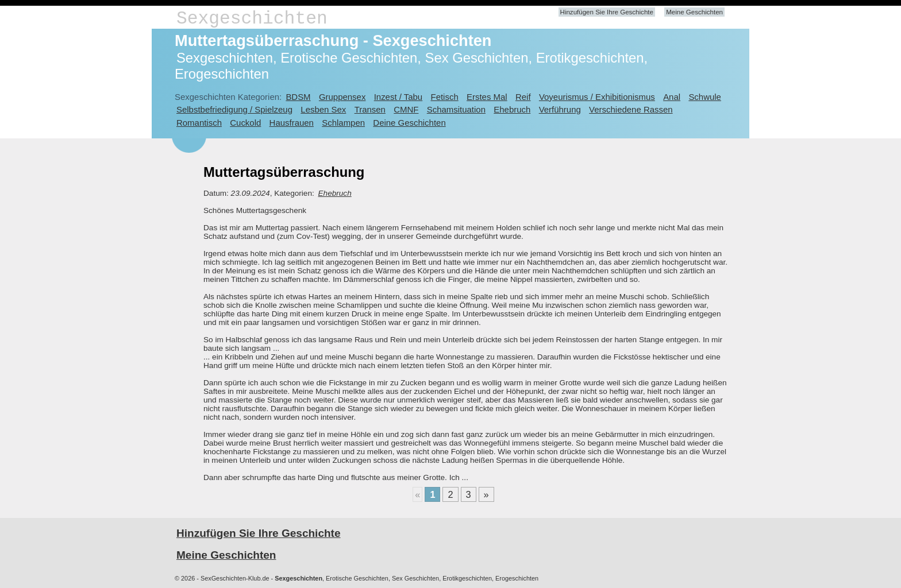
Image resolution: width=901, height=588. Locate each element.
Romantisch (199, 123)
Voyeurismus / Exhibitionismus (597, 97)
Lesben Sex (323, 109)
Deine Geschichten (409, 123)
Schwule (705, 97)
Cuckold (245, 123)
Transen (370, 109)
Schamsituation (456, 109)
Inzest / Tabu (398, 97)
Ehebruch (512, 109)
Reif (523, 97)
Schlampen (343, 123)
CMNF (406, 109)
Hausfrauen (292, 123)
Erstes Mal (487, 97)
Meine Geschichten (694, 12)
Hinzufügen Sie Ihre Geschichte (607, 12)
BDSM (298, 97)
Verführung (560, 109)
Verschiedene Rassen (631, 109)
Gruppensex (342, 97)
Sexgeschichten (252, 19)
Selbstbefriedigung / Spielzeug (234, 109)
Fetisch (445, 97)
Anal (672, 97)
